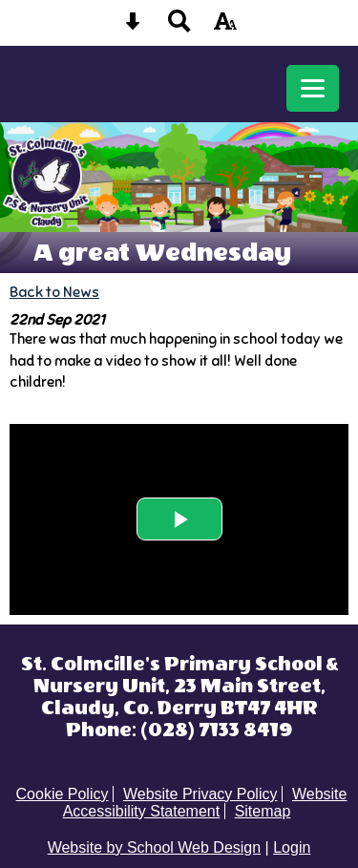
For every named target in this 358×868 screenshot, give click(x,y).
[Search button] (179, 27)
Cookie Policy (63, 794)
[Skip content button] (133, 27)
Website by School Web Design (155, 847)
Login (292, 847)
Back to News (54, 292)
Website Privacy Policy (200, 794)
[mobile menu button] (313, 88)
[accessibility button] (225, 27)
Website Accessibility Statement (205, 803)
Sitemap (263, 811)
